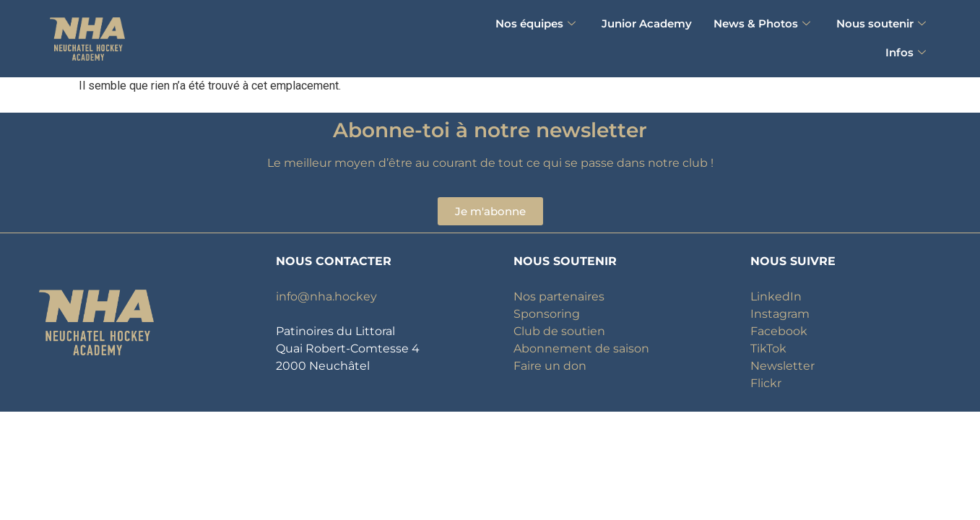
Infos (906, 52)
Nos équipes (535, 23)
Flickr (766, 383)
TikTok (768, 348)
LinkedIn (776, 296)
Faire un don (550, 366)
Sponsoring (547, 314)
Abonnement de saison (581, 348)
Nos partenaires (559, 296)
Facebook (779, 331)
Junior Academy (647, 23)
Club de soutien (559, 331)
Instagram (780, 314)
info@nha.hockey (326, 296)
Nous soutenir (881, 23)
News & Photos (762, 23)
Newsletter (782, 366)
